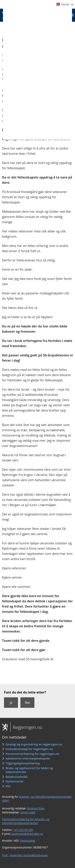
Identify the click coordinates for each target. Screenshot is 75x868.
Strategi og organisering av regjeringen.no (34, 744)
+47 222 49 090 (23, 830)
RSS (8, 786)
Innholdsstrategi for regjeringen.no (29, 749)
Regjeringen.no (26, 727)
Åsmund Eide (36, 808)
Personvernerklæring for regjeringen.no (32, 754)
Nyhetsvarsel (14, 781)
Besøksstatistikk (17, 777)
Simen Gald (28, 812)
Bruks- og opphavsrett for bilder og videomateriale (29, 770)
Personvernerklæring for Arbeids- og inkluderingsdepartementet (26, 821)
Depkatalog (28, 841)
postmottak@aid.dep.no (27, 834)
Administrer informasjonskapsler (28, 758)
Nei (27, 703)
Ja (11, 703)
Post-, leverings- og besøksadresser (25, 855)
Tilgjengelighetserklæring (23, 763)
